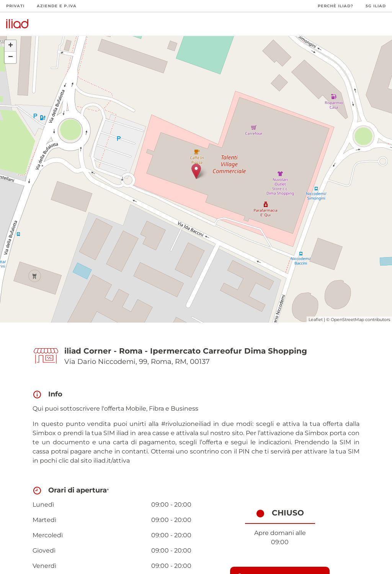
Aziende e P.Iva (57, 6)
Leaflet (316, 320)
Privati (15, 6)
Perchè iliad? (336, 6)
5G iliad (376, 6)
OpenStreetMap (347, 320)
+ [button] (11, 46)
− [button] (11, 57)
